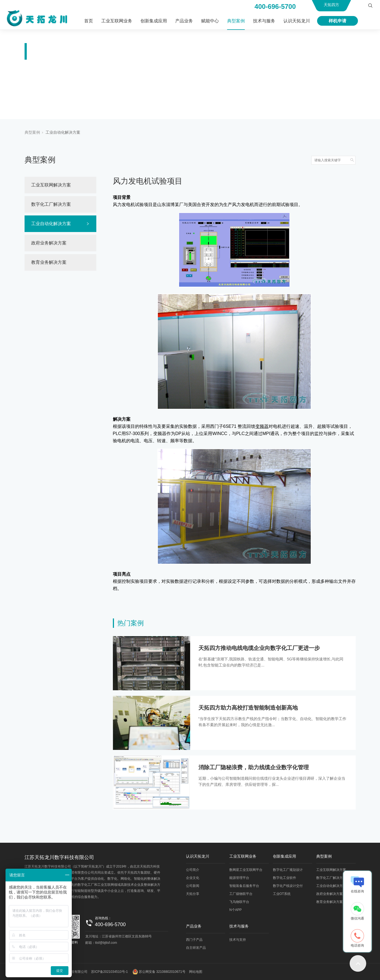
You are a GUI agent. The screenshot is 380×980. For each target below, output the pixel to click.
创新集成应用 (154, 21)
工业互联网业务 (117, 21)
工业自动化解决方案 (63, 132)
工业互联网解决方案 (51, 185)
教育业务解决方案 (49, 262)
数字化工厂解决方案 (51, 204)
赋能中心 (210, 21)
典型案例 (236, 21)
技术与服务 (264, 21)
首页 (89, 21)
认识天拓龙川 (297, 21)
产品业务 (184, 21)
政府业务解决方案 (49, 243)
